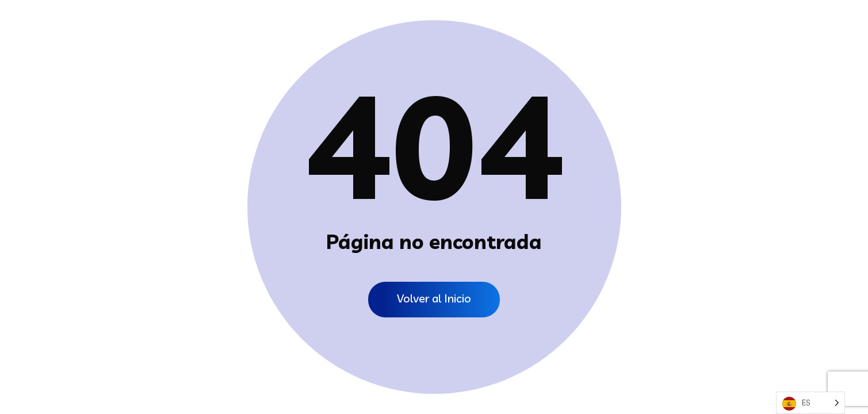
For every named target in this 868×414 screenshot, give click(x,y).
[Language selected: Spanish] (810, 403)
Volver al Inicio (434, 298)
